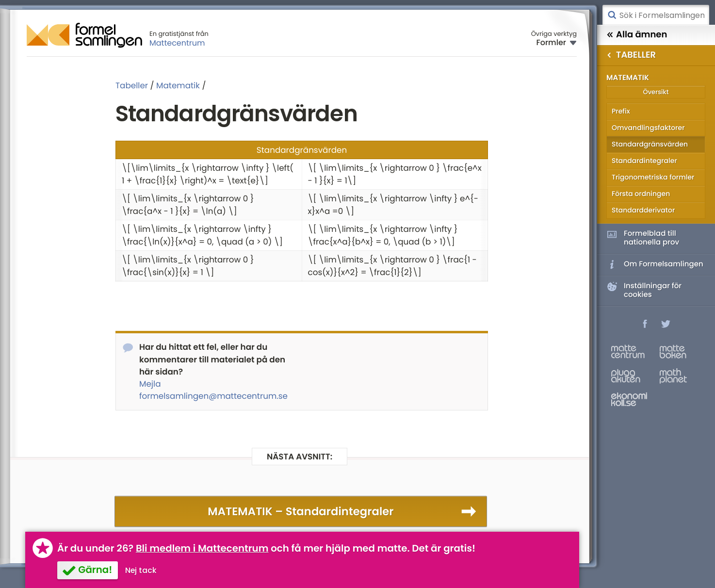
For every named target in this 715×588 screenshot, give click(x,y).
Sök (612, 15)
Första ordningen (641, 194)
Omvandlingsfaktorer (648, 128)
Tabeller (132, 85)
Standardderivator (643, 210)
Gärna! (95, 570)
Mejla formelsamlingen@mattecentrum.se (213, 390)
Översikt (656, 92)
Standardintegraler (644, 161)
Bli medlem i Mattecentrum (202, 548)
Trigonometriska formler (653, 177)
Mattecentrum (177, 43)
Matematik (178, 85)
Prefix (621, 111)
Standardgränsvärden (650, 144)
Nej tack (141, 570)
